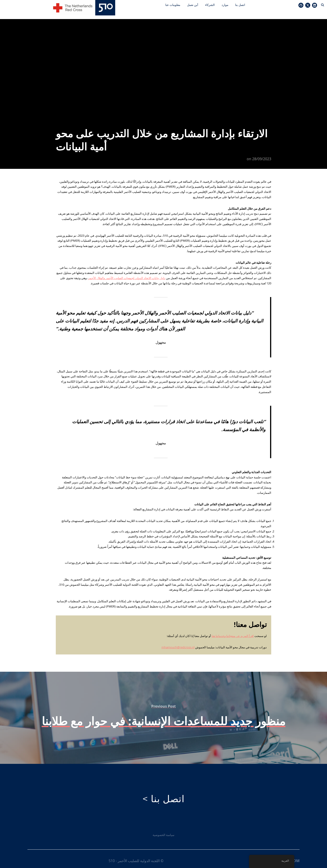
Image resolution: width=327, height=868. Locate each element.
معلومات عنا (172, 5)
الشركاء (209, 5)
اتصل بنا (239, 5)
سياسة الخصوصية (163, 831)
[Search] (322, 5)
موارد (224, 5)
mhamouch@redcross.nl (178, 643)
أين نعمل (192, 5)
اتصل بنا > (163, 795)
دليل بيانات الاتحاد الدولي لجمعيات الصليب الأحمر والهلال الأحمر (127, 274)
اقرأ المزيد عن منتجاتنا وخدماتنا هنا (233, 632)
